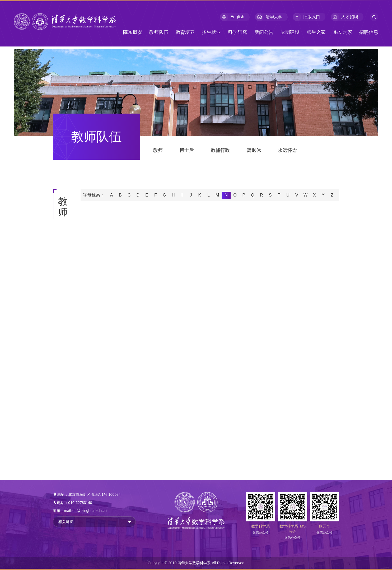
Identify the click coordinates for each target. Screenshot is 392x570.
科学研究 (237, 32)
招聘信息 (369, 32)
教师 (158, 150)
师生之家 (316, 32)
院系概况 (133, 32)
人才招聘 (344, 17)
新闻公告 (264, 32)
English (232, 17)
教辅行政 (220, 150)
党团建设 (290, 32)
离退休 (254, 150)
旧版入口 (306, 17)
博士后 (187, 150)
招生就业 (211, 32)
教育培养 (185, 32)
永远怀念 (287, 150)
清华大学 (269, 17)
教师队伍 (159, 32)
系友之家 (343, 32)
